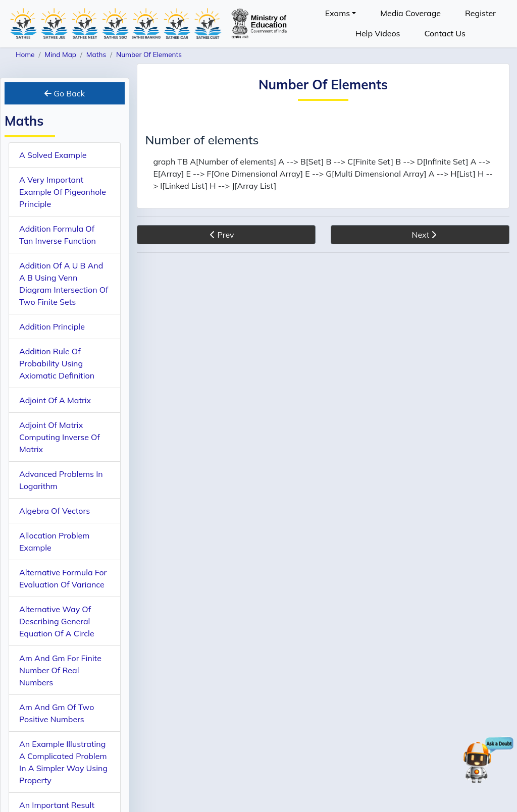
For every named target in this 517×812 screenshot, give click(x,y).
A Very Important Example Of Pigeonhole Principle (63, 192)
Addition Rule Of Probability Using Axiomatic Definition (57, 363)
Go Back (65, 93)
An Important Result (57, 805)
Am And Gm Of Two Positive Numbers (57, 713)
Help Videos (378, 33)
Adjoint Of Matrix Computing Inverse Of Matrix (60, 437)
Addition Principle (52, 327)
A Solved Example (53, 155)
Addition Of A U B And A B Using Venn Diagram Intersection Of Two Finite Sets (64, 284)
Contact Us (445, 33)
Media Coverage (410, 13)
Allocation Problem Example (54, 542)
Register (480, 13)
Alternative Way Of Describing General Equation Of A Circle (57, 621)
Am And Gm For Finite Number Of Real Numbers (60, 670)
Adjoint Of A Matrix (55, 400)
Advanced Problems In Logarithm (61, 480)
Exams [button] (338, 13)
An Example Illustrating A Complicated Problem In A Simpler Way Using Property (63, 762)
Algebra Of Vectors (55, 511)
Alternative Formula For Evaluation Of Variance (63, 578)
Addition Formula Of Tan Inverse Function (58, 235)
